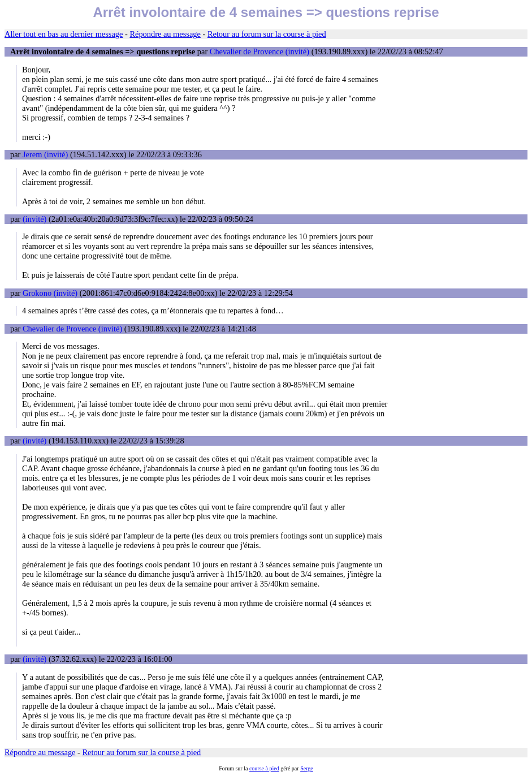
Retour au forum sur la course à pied (267, 34)
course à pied (264, 768)
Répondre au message (165, 34)
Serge (307, 768)
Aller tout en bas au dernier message (64, 34)
